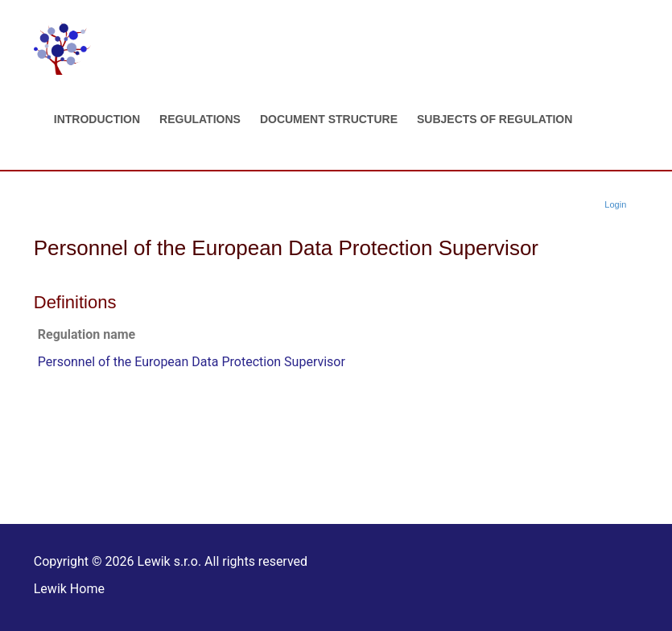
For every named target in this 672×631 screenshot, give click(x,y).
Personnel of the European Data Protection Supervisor (192, 362)
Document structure (329, 119)
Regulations (200, 119)
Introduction (97, 119)
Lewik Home (69, 589)
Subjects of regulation (495, 119)
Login (615, 204)
